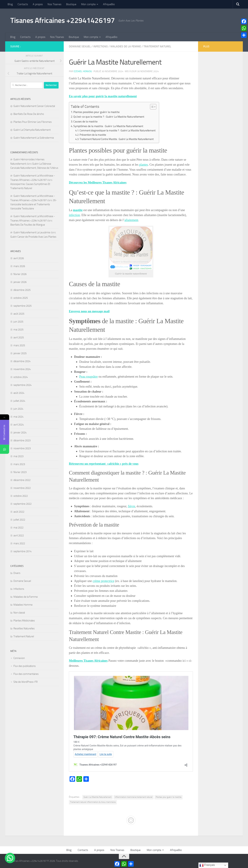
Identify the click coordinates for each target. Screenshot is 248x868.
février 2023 (20, 472)
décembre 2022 (22, 480)
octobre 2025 (21, 298)
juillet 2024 (19, 401)
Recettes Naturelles (24, 628)
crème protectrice (103, 581)
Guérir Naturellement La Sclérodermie (34, 138)
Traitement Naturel (157, 46)
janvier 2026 (20, 282)
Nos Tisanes (54, 4)
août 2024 (19, 393)
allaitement (131, 220)
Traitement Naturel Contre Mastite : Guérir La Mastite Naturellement (117, 139)
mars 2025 (19, 345)
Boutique (71, 4)
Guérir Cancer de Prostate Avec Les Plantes (33, 237)
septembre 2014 (22, 551)
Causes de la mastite (85, 121)
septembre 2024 (22, 385)
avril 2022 (19, 536)
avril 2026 (19, 258)
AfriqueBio (109, 4)
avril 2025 (19, 337)
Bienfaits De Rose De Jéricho (29, 114)
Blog (10, 4)
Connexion (19, 658)
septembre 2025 (22, 306)
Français (207, 865)
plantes (144, 165)
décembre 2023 (22, 440)
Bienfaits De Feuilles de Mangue (28, 225)
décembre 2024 (22, 361)
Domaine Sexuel (80, 46)
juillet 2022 (19, 520)
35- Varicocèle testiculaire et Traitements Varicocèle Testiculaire (34, 204)
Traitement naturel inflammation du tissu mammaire (93, 802)
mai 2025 (18, 330)
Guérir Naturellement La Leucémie (32, 232)
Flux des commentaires (26, 674)
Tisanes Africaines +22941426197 (63, 20)
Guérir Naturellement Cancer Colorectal (34, 106)
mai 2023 (18, 456)
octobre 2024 (21, 377)
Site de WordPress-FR (25, 682)
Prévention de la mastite (93, 135)
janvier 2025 (20, 353)
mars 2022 (19, 543)
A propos (38, 4)
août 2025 (19, 314)
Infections (101, 46)
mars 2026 (19, 266)
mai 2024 (18, 417)
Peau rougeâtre (88, 377)
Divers (17, 573)
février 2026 (20, 274)
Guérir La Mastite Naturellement (97, 797)
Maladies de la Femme (126, 46)
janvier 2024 (20, 433)
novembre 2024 (22, 369)
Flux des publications (25, 666)
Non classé (19, 613)
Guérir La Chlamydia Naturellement (32, 130)
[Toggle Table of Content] (151, 107)
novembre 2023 (22, 448)
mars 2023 (19, 464)
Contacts (23, 4)
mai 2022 (18, 528)
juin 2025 (18, 322)
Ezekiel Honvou (83, 71)
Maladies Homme (23, 605)
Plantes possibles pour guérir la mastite (96, 112)
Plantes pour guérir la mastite (169, 797)
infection (74, 215)
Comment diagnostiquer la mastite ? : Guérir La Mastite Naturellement (118, 131)
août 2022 (19, 512)
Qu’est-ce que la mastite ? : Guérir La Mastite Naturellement (109, 117)
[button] (10, 858)
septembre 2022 (22, 504)
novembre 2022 (22, 488)
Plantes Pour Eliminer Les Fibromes (33, 122)
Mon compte (88, 4)
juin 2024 (18, 409)
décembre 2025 (22, 290)
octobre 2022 (21, 496)
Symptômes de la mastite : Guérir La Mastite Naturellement (108, 126)
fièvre (132, 506)
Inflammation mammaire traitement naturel (134, 797)
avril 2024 (19, 425)
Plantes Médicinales (24, 621)
